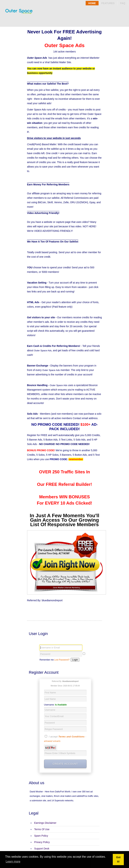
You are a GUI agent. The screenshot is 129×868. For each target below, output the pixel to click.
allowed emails (52, 741)
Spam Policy (41, 836)
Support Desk (42, 849)
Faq (123, 3)
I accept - (65, 738)
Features (108, 3)
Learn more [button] (13, 861)
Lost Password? (62, 660)
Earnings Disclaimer (45, 823)
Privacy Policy (42, 842)
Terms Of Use (42, 829)
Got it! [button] (118, 859)
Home (92, 3)
